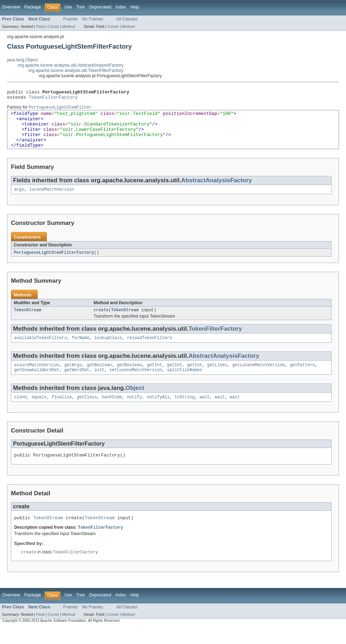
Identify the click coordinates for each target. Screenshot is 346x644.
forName (80, 350)
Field (40, 26)
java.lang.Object (22, 60)
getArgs (73, 378)
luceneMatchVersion (52, 200)
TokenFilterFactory (53, 99)
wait (205, 411)
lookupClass (108, 350)
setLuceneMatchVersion (136, 384)
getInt (155, 378)
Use (68, 7)
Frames (70, 19)
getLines (217, 378)
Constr (53, 26)
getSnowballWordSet (37, 384)
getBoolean (99, 378)
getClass (87, 411)
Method (68, 26)
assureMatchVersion (37, 378)
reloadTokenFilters (150, 350)
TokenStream (28, 321)
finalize (62, 411)
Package (33, 7)
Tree (81, 7)
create (101, 321)
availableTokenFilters (40, 350)
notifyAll (158, 411)
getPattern (302, 378)
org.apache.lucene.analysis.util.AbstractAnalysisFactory (71, 65)
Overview (11, 7)
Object (135, 402)
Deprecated (100, 7)
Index (121, 7)
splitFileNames (185, 384)
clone (20, 411)
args (19, 200)
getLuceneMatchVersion (258, 378)
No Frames (93, 19)
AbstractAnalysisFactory (217, 190)
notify (135, 411)
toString (185, 411)
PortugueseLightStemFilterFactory (54, 263)
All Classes (127, 19)
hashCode (112, 411)
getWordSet (77, 384)
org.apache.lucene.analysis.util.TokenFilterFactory (76, 70)
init (99, 384)
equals (39, 411)
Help (135, 7)
